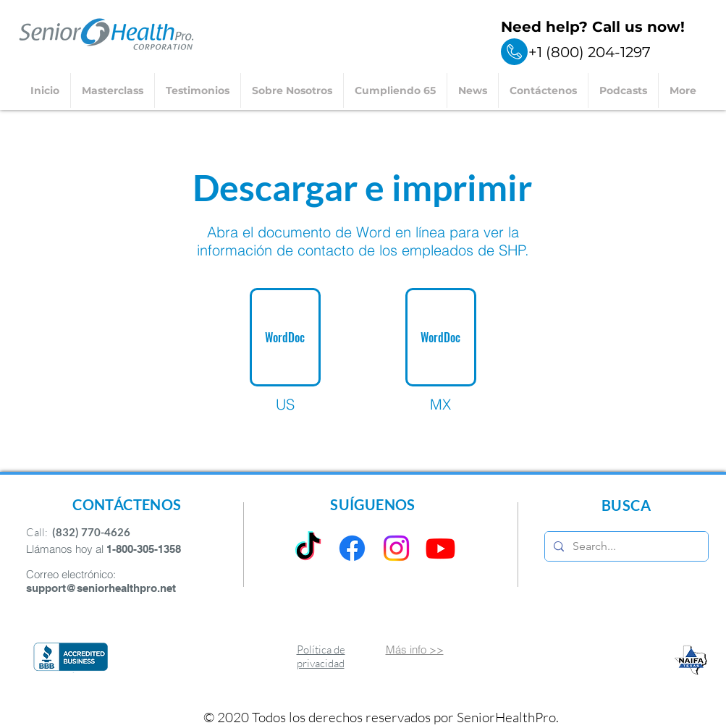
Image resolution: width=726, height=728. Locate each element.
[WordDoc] (285, 337)
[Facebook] (352, 548)
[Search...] (625, 546)
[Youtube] (440, 548)
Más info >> (415, 649)
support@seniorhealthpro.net (101, 588)
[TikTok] (308, 548)
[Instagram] (396, 548)
